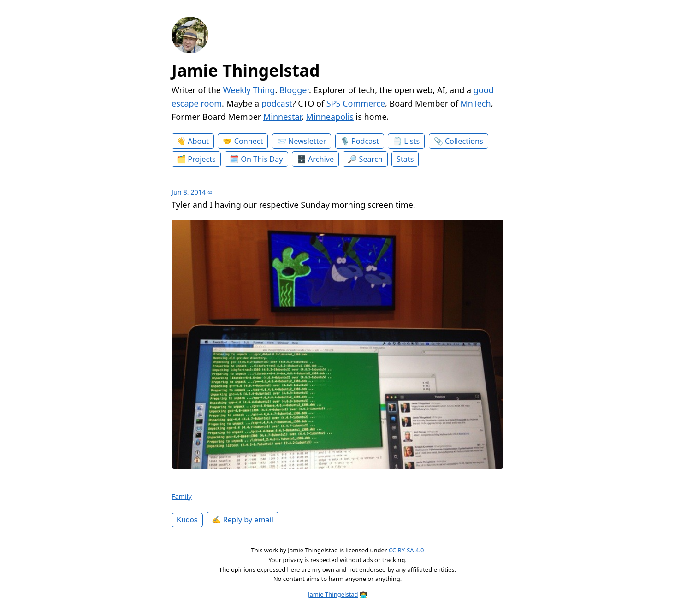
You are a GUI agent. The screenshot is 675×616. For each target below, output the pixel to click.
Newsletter (307, 141)
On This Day (262, 159)
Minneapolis (330, 117)
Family (182, 496)
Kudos (187, 520)
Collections (464, 141)
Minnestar (282, 117)
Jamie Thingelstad (246, 70)
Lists (412, 141)
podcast (277, 103)
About (198, 141)
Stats (405, 159)
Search (371, 159)
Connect (249, 141)
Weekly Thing (249, 90)
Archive (321, 159)
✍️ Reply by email (243, 520)
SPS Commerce (356, 103)
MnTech (476, 103)
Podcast (365, 141)
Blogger (294, 90)
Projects (202, 159)
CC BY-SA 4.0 (406, 550)
